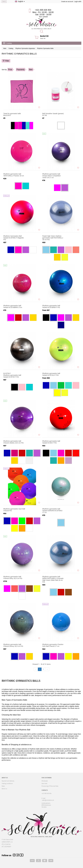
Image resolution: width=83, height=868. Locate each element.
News (3, 786)
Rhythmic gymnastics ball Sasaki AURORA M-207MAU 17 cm (52, 511)
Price (10, 70)
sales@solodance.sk (48, 800)
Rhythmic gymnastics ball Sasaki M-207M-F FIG (14, 375)
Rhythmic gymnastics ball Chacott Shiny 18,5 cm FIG (13, 578)
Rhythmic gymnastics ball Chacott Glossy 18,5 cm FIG (13, 645)
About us (4, 789)
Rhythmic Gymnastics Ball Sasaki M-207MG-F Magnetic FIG (14, 238)
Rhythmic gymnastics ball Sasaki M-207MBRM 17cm (13, 306)
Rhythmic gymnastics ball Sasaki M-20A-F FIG (51, 442)
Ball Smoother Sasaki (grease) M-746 (53, 114)
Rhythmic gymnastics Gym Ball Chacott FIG (14, 510)
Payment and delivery (8, 781)
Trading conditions (7, 784)
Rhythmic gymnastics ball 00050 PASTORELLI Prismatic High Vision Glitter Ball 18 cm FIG (53, 579)
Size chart (44, 784)
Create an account (67, 2)
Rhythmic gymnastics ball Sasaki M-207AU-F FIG (51, 374)
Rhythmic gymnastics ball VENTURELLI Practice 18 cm (14, 175)
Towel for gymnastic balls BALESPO (12, 114)
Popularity (20, 70)
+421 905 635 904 (43, 10)
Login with (78, 2)
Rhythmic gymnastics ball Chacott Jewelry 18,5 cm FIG (14, 442)
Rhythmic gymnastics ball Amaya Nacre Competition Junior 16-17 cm (51, 176)
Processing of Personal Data (50, 786)
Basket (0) (44, 36)
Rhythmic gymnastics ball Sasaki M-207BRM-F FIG (51, 306)
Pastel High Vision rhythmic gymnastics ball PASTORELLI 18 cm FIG (53, 238)
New (31, 70)
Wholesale (45, 781)
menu (4, 2)
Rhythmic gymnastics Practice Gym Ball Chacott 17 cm (53, 645)
